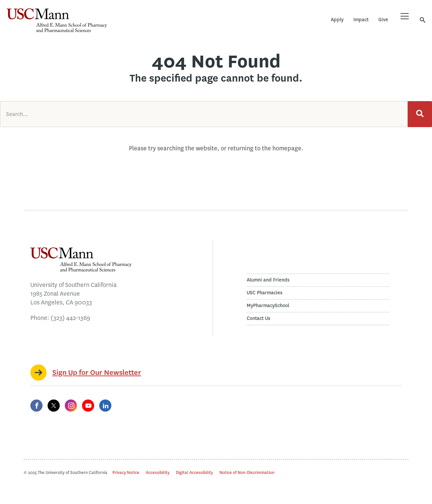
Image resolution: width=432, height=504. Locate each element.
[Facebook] (36, 406)
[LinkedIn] (105, 406)
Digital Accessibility (194, 472)
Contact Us (259, 318)
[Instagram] (71, 406)
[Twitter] (54, 406)
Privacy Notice (126, 472)
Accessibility (158, 472)
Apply (337, 20)
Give (383, 20)
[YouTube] (88, 406)
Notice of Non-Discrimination (247, 472)
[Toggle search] (423, 20)
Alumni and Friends (268, 280)
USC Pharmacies (265, 293)
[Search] (420, 114)
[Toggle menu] (405, 16)
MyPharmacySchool (268, 306)
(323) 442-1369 (70, 318)
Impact (361, 20)
